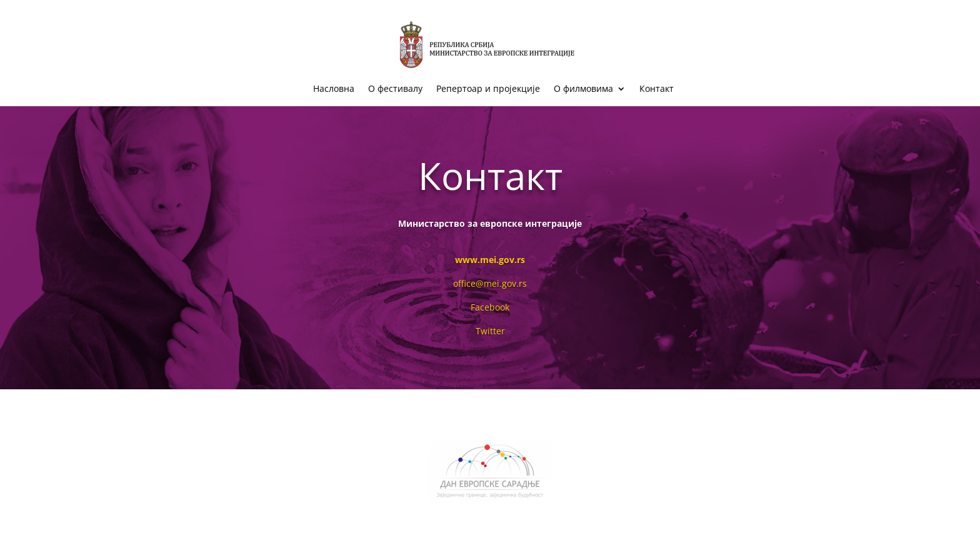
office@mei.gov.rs (490, 283)
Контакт (657, 89)
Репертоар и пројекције (488, 89)
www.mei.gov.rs (490, 260)
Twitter (490, 331)
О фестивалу (395, 89)
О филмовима (583, 89)
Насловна (334, 89)
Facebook (490, 307)
